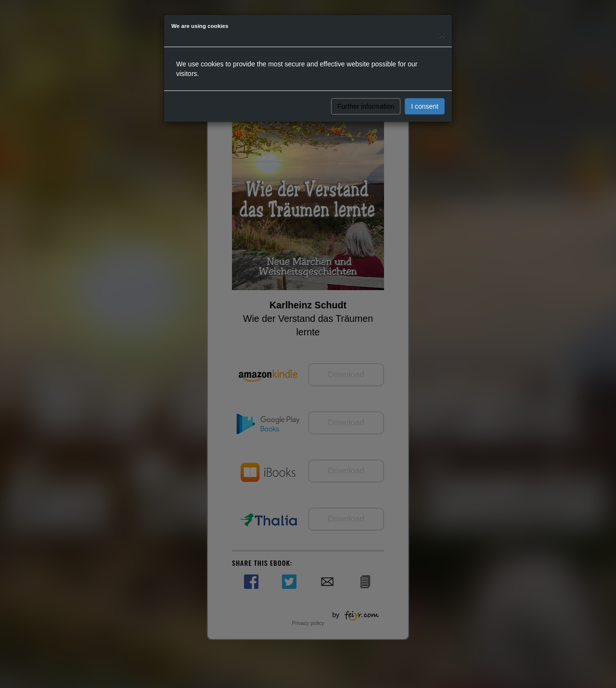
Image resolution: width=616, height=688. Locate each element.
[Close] (442, 34)
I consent (425, 106)
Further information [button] (366, 106)
